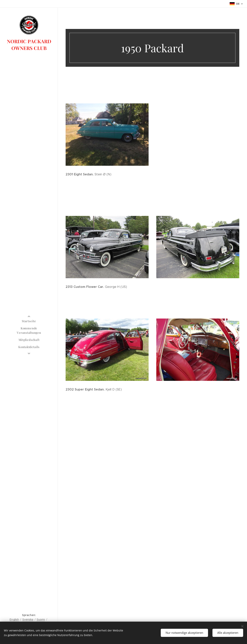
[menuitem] (29, 321)
